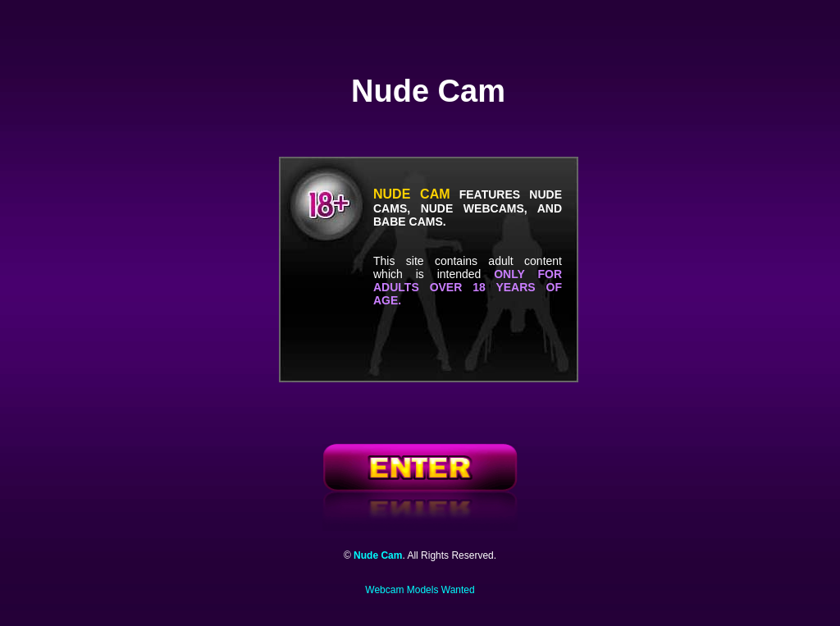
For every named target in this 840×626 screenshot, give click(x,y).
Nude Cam (378, 555)
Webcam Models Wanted (420, 590)
